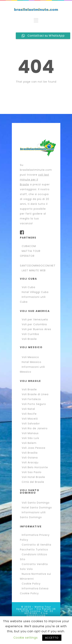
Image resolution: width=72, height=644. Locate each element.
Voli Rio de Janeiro (35, 428)
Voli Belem (29, 443)
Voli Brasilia (30, 453)
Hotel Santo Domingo (37, 508)
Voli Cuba (28, 287)
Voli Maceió (30, 419)
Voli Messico (30, 357)
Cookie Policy (31, 584)
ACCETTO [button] (52, 638)
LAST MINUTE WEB (34, 270)
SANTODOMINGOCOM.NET (38, 266)
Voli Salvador (31, 424)
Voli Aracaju (30, 462)
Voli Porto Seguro (34, 404)
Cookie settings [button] (26, 638)
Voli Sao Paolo (32, 472)
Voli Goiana (30, 458)
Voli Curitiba (30, 334)
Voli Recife (29, 414)
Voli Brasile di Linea (35, 394)
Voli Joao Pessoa (33, 448)
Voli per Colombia (34, 324)
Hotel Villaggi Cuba (35, 292)
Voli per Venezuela (35, 319)
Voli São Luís (30, 438)
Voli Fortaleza (31, 399)
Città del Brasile (33, 482)
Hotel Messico (32, 362)
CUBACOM (29, 246)
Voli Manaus (30, 433)
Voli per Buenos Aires (36, 329)
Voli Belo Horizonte (35, 467)
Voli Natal (28, 409)
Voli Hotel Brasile (33, 477)
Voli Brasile (29, 339)
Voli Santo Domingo (36, 503)
